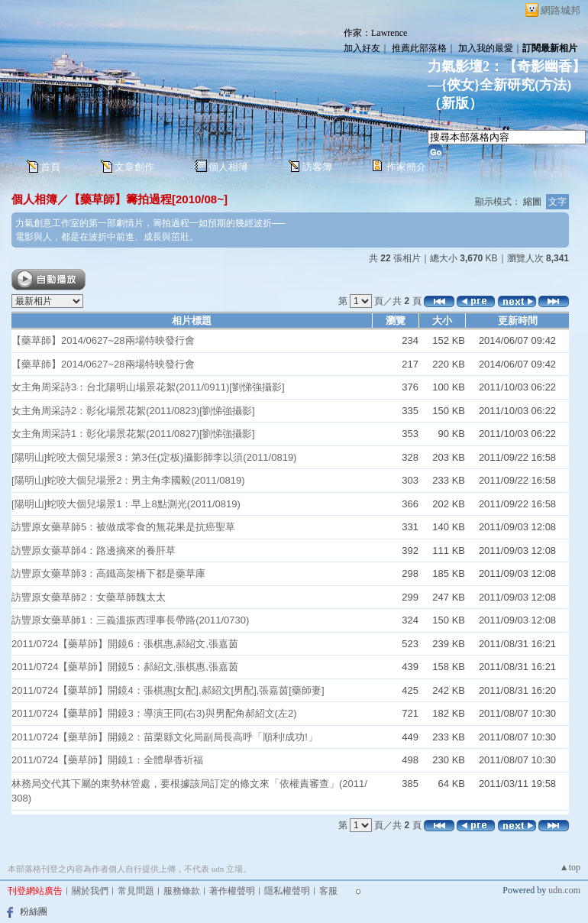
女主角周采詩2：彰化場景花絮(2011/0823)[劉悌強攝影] (133, 411)
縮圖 (532, 202)
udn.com (564, 890)
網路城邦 (561, 10)
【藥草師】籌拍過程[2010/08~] (148, 199)
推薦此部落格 (419, 48)
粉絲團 (34, 912)
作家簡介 (406, 167)
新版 (455, 103)
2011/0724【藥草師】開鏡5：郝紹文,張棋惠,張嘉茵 (125, 667)
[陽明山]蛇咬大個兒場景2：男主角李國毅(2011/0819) (128, 480)
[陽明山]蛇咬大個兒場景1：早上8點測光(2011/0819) (126, 504)
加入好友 (362, 48)
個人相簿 (228, 167)
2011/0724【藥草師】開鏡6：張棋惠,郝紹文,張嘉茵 (125, 644)
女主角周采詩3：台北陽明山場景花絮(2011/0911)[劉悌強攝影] (148, 387)
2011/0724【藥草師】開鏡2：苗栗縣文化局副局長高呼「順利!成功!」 (165, 737)
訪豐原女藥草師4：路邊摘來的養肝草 (94, 551)
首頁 (50, 167)
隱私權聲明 (287, 891)
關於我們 (90, 891)
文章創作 (134, 167)
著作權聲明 (232, 891)
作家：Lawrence (375, 33)
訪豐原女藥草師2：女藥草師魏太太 (89, 597)
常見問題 (136, 891)
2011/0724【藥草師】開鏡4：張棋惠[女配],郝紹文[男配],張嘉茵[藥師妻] (168, 690)
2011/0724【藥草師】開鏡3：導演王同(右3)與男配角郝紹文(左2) (154, 713)
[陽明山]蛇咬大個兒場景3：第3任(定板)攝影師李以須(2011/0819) (154, 457)
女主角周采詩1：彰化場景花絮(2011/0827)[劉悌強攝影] (133, 434)
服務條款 (182, 891)
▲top (570, 867)
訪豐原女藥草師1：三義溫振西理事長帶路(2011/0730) (130, 620)
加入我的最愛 (486, 48)
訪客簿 (317, 167)
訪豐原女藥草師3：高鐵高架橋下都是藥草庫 (108, 573)
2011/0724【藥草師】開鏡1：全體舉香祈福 (107, 760)
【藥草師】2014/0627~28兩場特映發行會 (103, 340)
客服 (328, 891)
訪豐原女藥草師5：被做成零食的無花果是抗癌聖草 (123, 527)
